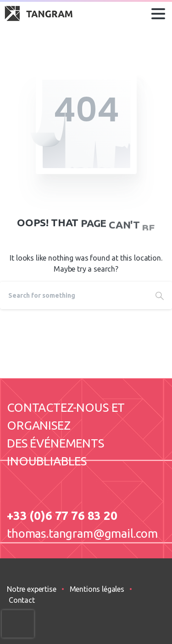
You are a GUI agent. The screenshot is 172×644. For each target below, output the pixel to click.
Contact (22, 600)
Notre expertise (32, 589)
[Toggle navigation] (158, 14)
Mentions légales (97, 589)
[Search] (74, 295)
